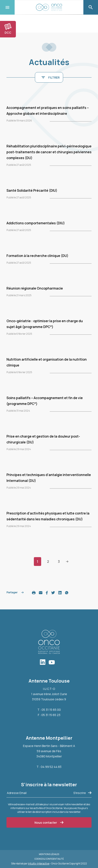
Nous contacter (49, 823)
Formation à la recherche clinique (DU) (37, 256)
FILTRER (51, 77)
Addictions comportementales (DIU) (36, 223)
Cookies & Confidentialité (49, 859)
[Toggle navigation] (7, 7)
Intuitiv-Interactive (39, 864)
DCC (8, 29)
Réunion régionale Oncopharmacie (35, 288)
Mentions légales (49, 854)
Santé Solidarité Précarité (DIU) (32, 190)
